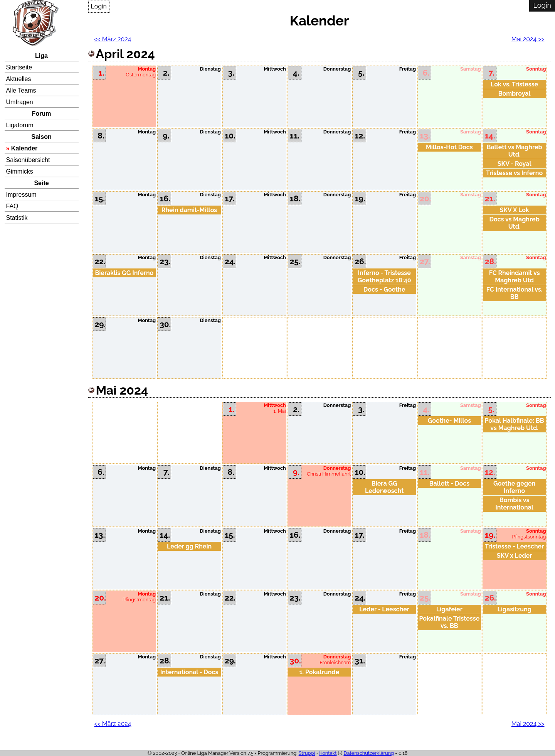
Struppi (307, 753)
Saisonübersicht (28, 160)
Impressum (21, 195)
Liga (41, 56)
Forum (42, 114)
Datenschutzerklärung (369, 753)
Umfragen (20, 102)
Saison (41, 137)
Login (99, 6)
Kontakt (328, 753)
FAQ (12, 206)
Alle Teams (21, 90)
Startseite (19, 67)
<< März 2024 (113, 39)
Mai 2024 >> (528, 39)
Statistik (17, 218)
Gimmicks (20, 171)
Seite (41, 183)
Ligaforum (20, 125)
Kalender (24, 148)
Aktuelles (19, 79)
